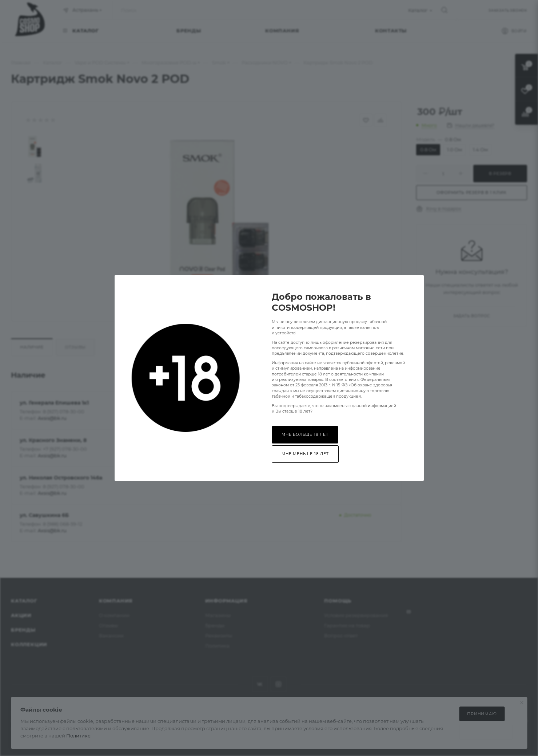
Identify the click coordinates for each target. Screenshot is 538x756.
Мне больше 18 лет (305, 435)
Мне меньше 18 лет (305, 454)
